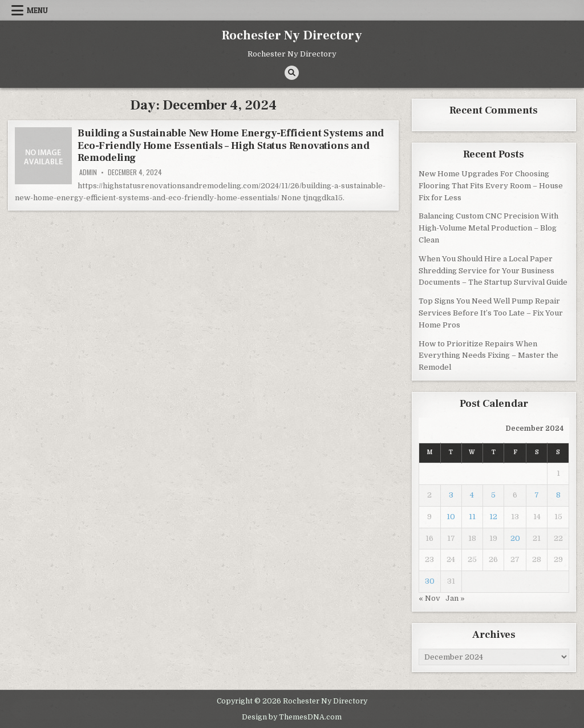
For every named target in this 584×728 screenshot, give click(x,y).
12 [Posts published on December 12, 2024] (493, 517)
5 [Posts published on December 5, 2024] (493, 495)
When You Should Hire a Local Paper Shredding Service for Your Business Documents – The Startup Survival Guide (493, 271)
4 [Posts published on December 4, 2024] (472, 495)
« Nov (429, 598)
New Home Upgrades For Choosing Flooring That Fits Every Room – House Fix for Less (491, 186)
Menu (37, 10)
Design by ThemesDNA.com (292, 717)
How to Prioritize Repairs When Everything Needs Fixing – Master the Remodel (488, 356)
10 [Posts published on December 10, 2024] (451, 517)
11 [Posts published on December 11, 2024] (472, 517)
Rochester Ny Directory (292, 35)
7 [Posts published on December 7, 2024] (537, 495)
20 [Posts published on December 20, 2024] (515, 538)
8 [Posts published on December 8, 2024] (558, 495)
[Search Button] (292, 73)
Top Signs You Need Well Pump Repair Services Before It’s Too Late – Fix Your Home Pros (491, 313)
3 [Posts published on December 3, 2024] (451, 495)
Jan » (455, 598)
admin (88, 172)
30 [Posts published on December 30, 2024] (430, 581)
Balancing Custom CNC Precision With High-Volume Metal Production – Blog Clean (488, 228)
